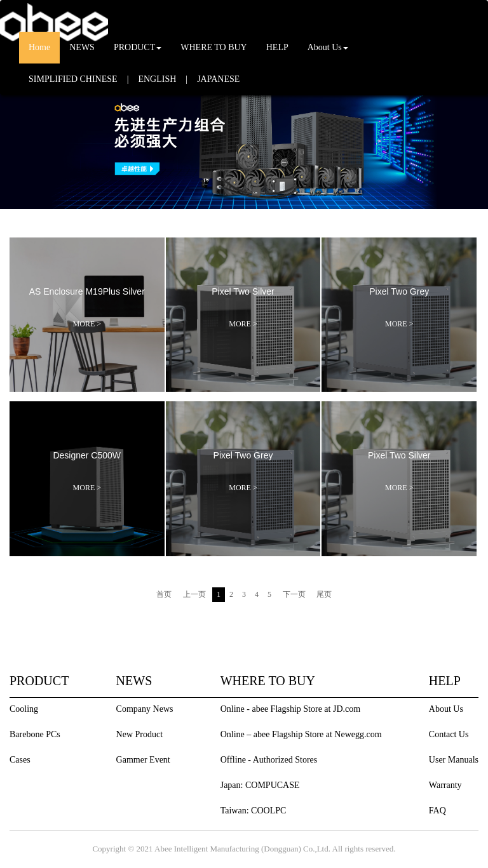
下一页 (294, 594)
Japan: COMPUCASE (260, 785)
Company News (145, 709)
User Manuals (454, 760)
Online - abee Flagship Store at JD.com (290, 709)
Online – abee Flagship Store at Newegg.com (301, 734)
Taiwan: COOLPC (254, 811)
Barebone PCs (35, 734)
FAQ (437, 811)
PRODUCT (138, 47)
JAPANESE (218, 79)
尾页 (324, 594)
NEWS (82, 47)
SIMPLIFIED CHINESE (73, 79)
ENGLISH (157, 79)
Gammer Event (143, 760)
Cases (20, 760)
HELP (277, 47)
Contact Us (449, 734)
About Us (328, 47)
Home (39, 47)
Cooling (24, 709)
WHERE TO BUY (213, 47)
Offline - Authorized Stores (269, 760)
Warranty (445, 785)
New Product (140, 734)
